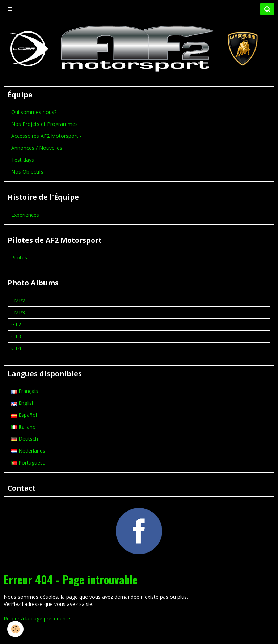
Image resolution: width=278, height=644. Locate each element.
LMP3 (18, 312)
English (23, 403)
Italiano (24, 427)
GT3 (16, 336)
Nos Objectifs (27, 172)
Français (25, 391)
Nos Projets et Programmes (45, 124)
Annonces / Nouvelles (37, 148)
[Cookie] (15, 629)
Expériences (25, 215)
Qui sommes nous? (34, 112)
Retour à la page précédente (37, 618)
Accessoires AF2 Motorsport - (46, 136)
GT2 (16, 324)
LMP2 (18, 300)
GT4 (16, 348)
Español (24, 415)
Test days (23, 160)
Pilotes (19, 257)
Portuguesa (28, 463)
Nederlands (28, 451)
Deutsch (25, 439)
